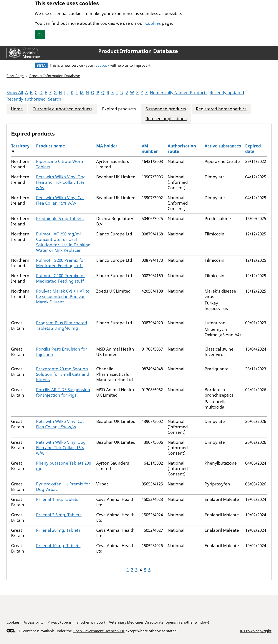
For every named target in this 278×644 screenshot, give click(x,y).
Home (17, 109)
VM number (150, 149)
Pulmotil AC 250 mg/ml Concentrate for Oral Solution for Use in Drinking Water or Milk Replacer (63, 242)
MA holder (107, 146)
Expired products (119, 109)
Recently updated (227, 93)
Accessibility (34, 622)
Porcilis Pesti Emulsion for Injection (62, 352)
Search (55, 99)
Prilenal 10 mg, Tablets (58, 546)
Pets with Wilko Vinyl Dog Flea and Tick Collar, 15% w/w (61, 182)
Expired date (253, 149)
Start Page (15, 76)
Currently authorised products (62, 109)
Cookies (153, 23)
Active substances (223, 146)
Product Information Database (138, 51)
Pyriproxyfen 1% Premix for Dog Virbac (63, 487)
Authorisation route (182, 149)
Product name (50, 146)
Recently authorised (26, 99)
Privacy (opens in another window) (76, 622)
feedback (102, 65)
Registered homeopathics (221, 109)
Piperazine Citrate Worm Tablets (60, 164)
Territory (20, 146)
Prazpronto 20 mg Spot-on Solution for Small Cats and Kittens (63, 374)
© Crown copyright (256, 631)
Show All (15, 93)
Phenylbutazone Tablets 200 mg (64, 466)
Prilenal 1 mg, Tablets (57, 499)
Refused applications (166, 119)
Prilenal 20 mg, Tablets (58, 530)
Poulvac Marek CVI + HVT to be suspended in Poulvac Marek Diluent (63, 296)
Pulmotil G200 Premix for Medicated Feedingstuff (61, 263)
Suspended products (166, 109)
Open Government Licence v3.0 (98, 631)
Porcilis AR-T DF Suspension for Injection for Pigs (63, 392)
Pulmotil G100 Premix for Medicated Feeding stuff (61, 278)
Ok (40, 35)
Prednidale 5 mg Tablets (60, 219)
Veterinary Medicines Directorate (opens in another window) (159, 622)
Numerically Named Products (179, 93)
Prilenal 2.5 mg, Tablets (59, 515)
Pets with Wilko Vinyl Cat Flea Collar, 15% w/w (60, 200)
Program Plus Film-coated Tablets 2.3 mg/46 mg (62, 325)
